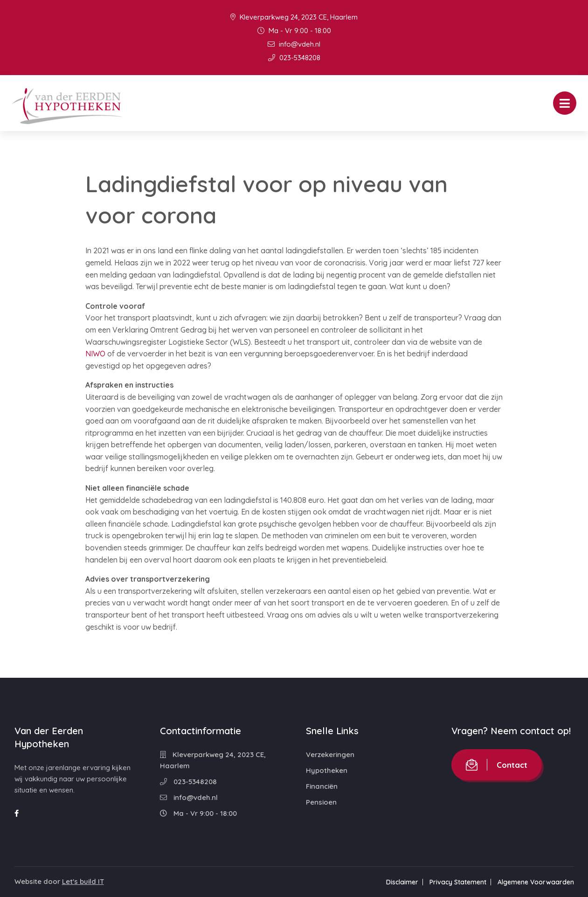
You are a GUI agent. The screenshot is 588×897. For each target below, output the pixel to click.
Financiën (322, 786)
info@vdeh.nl (294, 44)
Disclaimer (402, 882)
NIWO (95, 354)
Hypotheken (327, 770)
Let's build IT (83, 881)
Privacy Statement (458, 882)
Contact (497, 765)
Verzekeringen (330, 754)
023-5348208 (294, 58)
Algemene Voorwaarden (536, 882)
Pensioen (321, 802)
